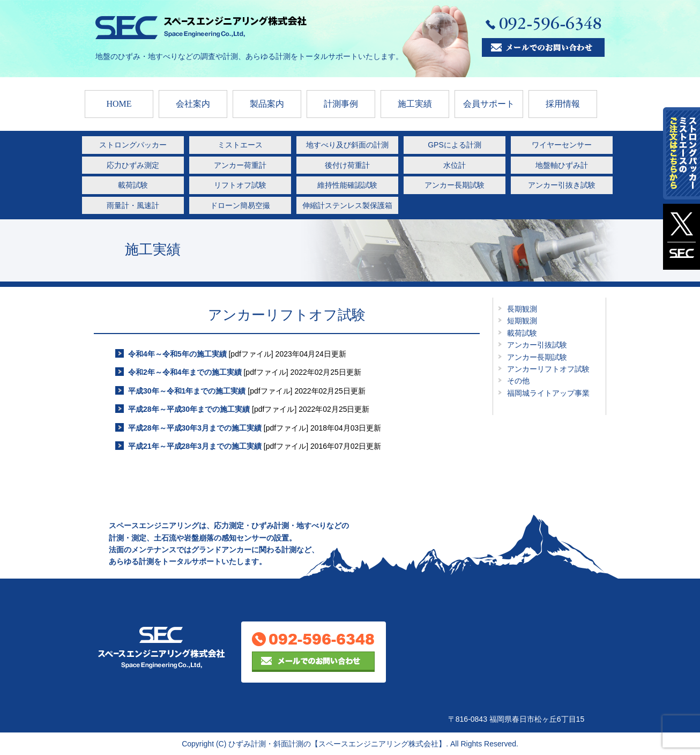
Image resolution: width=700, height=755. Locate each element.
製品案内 (267, 104)
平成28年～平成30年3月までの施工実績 (195, 428)
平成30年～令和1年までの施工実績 (187, 391)
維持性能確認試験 (347, 185)
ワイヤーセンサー (562, 145)
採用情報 (563, 104)
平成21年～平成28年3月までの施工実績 (195, 446)
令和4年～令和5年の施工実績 (177, 354)
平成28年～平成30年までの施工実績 (189, 409)
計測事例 (341, 104)
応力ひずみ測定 (133, 165)
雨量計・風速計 (133, 205)
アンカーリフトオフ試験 (548, 369)
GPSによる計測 (455, 145)
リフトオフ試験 (240, 185)
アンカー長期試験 (455, 185)
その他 (518, 381)
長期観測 (522, 309)
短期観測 (522, 321)
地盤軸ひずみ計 (562, 165)
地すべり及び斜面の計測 (347, 145)
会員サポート (489, 104)
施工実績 (415, 104)
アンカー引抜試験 (537, 345)
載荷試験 (133, 185)
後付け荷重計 (347, 165)
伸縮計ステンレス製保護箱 (347, 205)
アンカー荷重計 (240, 165)
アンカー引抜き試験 (562, 185)
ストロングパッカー (133, 145)
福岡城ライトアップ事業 (548, 393)
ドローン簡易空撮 (240, 205)
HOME (119, 104)
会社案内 (193, 104)
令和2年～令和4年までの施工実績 (185, 372)
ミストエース (240, 145)
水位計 (455, 165)
